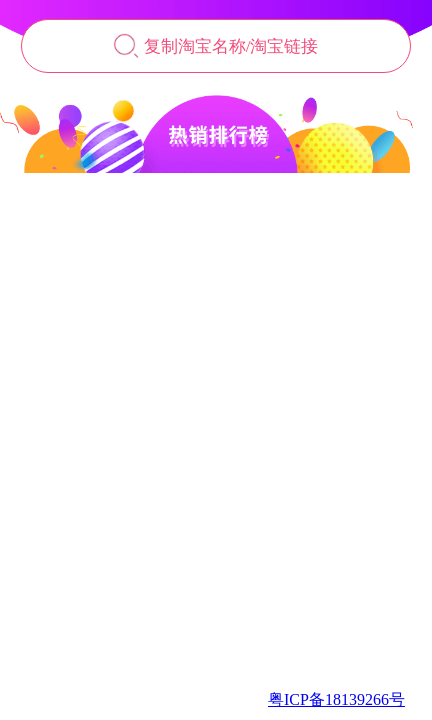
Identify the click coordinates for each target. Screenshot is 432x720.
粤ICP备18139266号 (336, 699)
